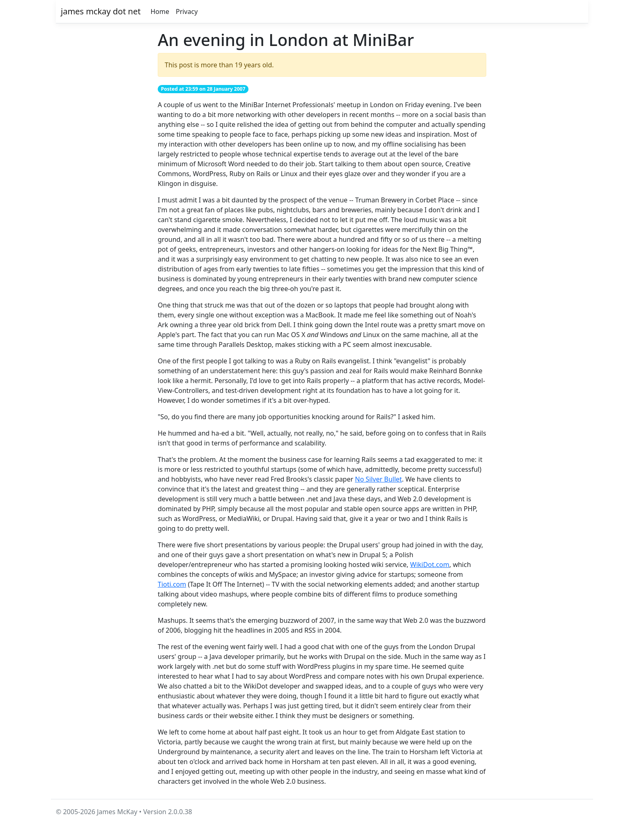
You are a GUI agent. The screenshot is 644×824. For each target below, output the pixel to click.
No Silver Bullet (378, 479)
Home (160, 11)
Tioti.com (172, 584)
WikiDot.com (430, 565)
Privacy (187, 11)
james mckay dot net (101, 11)
